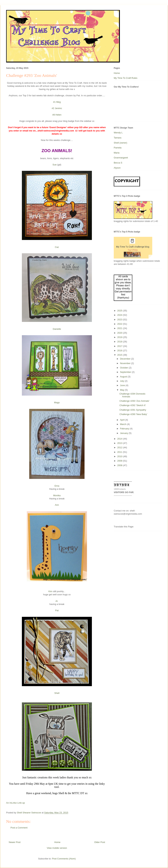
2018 (120, 342)
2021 (120, 328)
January (124, 433)
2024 (120, 315)
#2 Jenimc (57, 108)
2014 (120, 439)
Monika (57, 495)
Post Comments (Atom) (64, 859)
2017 (120, 346)
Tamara (118, 138)
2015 (120, 355)
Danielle (57, 329)
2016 (120, 351)
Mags (57, 402)
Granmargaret (121, 158)
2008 (120, 465)
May (122, 390)
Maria (117, 153)
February (125, 429)
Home (57, 842)
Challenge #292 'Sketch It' (132, 405)
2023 (120, 320)
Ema (57, 486)
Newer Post (15, 842)
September (126, 372)
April (123, 420)
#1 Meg (57, 102)
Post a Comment (19, 828)
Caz (57, 247)
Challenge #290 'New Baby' (133, 414)
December (126, 359)
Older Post (100, 842)
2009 (120, 461)
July (122, 381)
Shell (57, 693)
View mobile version (57, 848)
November (126, 363)
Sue (55, 165)
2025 (120, 311)
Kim (50, 591)
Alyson (117, 168)
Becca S (118, 163)
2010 (120, 456)
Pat (57, 610)
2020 (120, 333)
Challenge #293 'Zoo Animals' (134, 401)
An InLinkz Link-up (15, 803)
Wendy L (118, 133)
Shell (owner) (120, 143)
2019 (120, 337)
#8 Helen (57, 115)
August (124, 377)
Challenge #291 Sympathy (133, 410)
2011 (120, 452)
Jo (57, 601)
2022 (120, 324)
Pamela (118, 148)
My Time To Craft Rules (126, 78)
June (123, 385)
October (124, 368)
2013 (120, 443)
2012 (120, 447)
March (124, 424)
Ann (57, 505)
